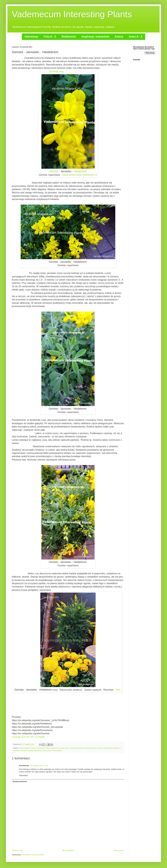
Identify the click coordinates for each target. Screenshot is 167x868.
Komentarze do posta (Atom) (33, 855)
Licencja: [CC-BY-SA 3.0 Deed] (28, 737)
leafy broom (47, 751)
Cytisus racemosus (38, 748)
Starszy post (119, 850)
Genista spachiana (90, 748)
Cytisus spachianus (52, 748)
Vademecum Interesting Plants (72, 14)
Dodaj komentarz (20, 782)
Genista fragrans (77, 748)
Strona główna (68, 850)
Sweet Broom (57, 751)
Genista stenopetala (104, 748)
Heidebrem (81, 171)
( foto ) (118, 690)
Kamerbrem (38, 751)
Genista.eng (56, 71)
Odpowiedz (23, 775)
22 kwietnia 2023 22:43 (39, 766)
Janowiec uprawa (27, 751)
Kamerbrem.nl (90, 175)
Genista (53, 171)
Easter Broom (65, 748)
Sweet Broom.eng (71, 175)
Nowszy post (18, 850)
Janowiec (16, 751)
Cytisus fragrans (24, 748)
